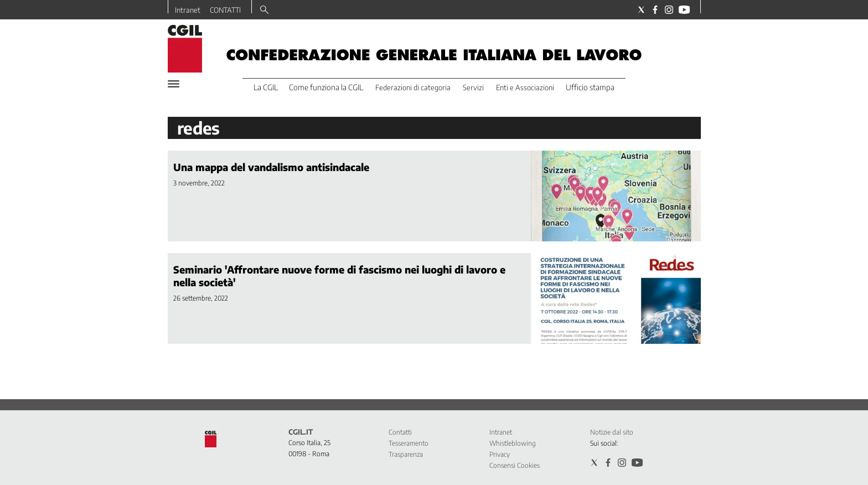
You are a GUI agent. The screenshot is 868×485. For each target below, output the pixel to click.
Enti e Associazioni (525, 87)
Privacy (500, 454)
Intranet (188, 10)
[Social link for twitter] (641, 10)
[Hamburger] (174, 84)
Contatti (400, 432)
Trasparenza (406, 454)
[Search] (264, 11)
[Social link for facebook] (655, 10)
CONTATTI (225, 10)
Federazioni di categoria (413, 87)
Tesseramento (409, 443)
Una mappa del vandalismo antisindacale (271, 167)
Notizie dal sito (612, 432)
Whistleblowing (513, 443)
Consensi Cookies (515, 465)
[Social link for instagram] (669, 10)
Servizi (473, 87)
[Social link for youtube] (684, 10)
